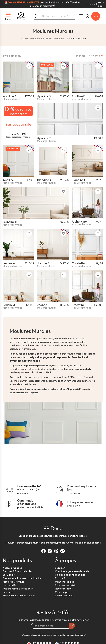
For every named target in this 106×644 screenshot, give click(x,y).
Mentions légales (64, 582)
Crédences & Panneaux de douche (22, 578)
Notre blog (101, 4)
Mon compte (62, 592)
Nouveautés (10, 585)
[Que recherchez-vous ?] (54, 16)
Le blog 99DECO (64, 595)
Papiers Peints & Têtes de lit (18, 589)
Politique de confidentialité (70, 575)
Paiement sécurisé (65, 585)
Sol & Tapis (9, 575)
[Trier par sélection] (96, 56)
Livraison (90, 4)
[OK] (72, 626)
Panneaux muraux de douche (19, 595)
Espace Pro (61, 578)
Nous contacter (64, 589)
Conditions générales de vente (72, 571)
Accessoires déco (12, 568)
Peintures (8, 592)
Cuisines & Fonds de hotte (17, 571)
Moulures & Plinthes (13, 582)
